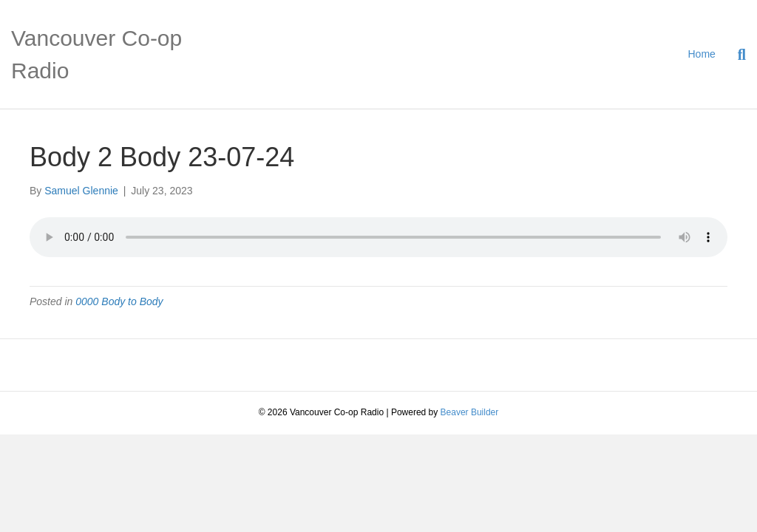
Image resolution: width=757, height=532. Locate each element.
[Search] (736, 55)
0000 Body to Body (119, 301)
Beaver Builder (470, 412)
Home (702, 54)
